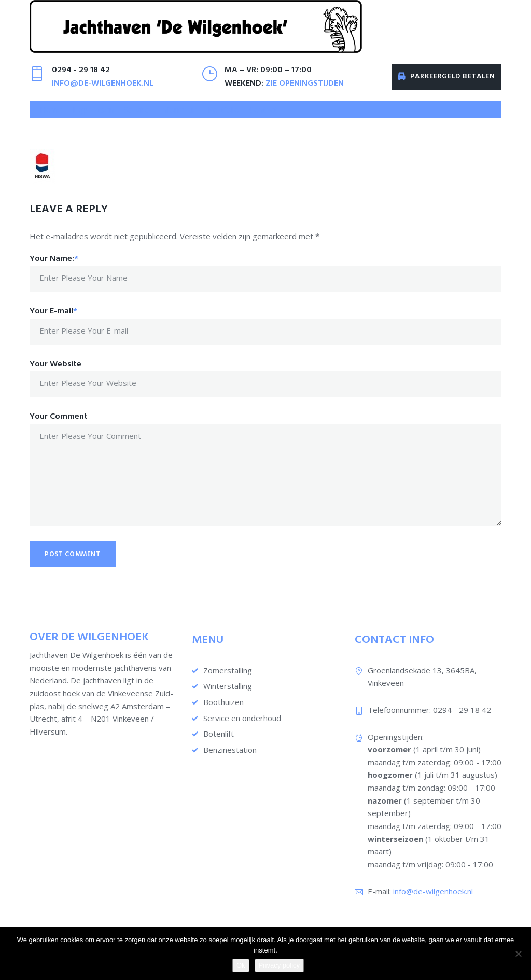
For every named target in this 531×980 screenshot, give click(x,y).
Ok (241, 965)
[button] (93, 118)
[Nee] (518, 954)
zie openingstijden (305, 92)
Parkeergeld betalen (446, 85)
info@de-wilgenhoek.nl (103, 92)
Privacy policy (279, 965)
